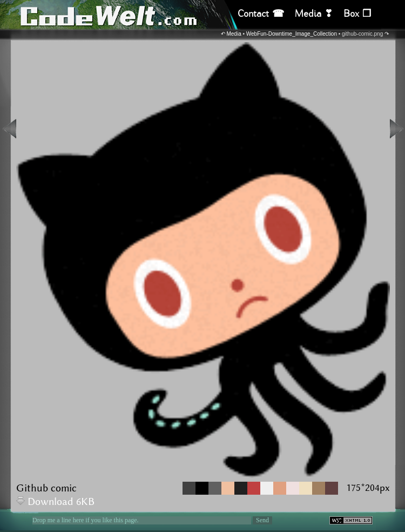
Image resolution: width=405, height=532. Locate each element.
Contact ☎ (261, 14)
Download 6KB (55, 502)
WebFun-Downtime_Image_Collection (292, 34)
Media (234, 34)
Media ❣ (314, 14)
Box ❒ (357, 14)
